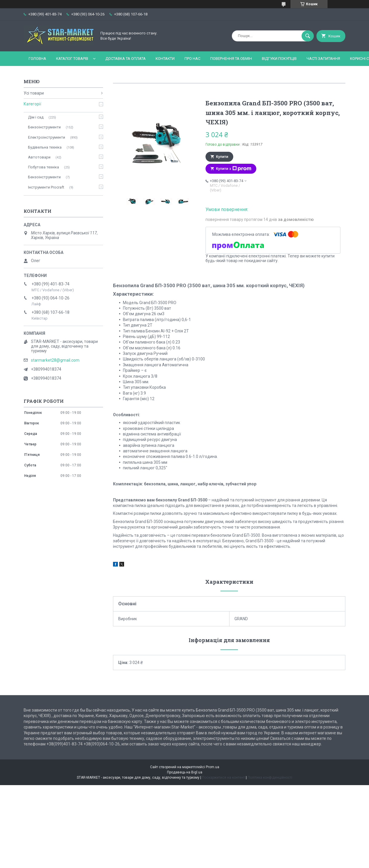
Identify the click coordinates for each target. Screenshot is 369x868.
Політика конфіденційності (270, 778)
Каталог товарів (72, 59)
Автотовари (39, 157)
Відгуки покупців (279, 59)
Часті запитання (323, 59)
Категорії (32, 104)
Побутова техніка (43, 167)
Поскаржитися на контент (223, 778)
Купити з (234, 169)
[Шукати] (308, 36)
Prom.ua (213, 767)
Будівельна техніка (45, 147)
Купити (222, 157)
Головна (37, 59)
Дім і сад (36, 117)
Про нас (192, 59)
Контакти (165, 59)
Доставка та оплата (126, 59)
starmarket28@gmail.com (55, 360)
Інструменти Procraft (46, 187)
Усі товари (34, 93)
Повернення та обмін (231, 59)
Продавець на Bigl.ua (185, 772)
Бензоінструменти (44, 127)
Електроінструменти (47, 137)
